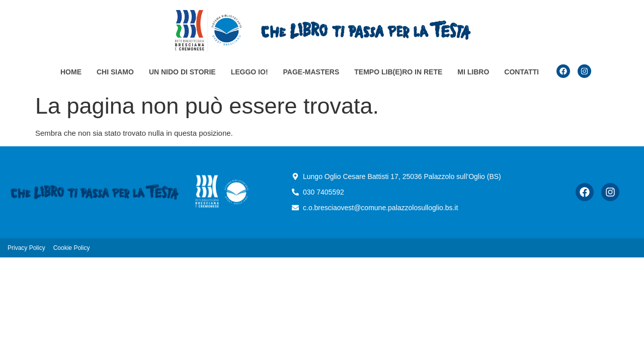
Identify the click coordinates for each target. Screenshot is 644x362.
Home (71, 72)
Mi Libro (473, 72)
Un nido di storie (182, 72)
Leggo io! (250, 72)
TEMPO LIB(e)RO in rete (398, 72)
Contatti (521, 72)
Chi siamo (115, 72)
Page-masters (311, 72)
